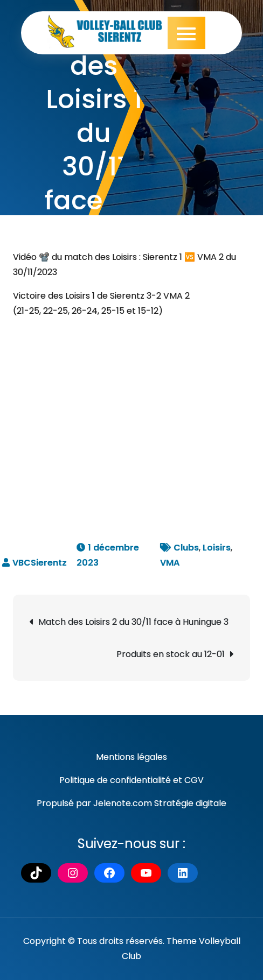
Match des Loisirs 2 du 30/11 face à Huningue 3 (133, 622)
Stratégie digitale (190, 803)
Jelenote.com (123, 803)
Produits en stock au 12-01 (171, 654)
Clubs (186, 548)
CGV (194, 780)
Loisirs (217, 548)
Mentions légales (131, 757)
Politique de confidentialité (115, 780)
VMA (170, 563)
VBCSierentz (40, 563)
